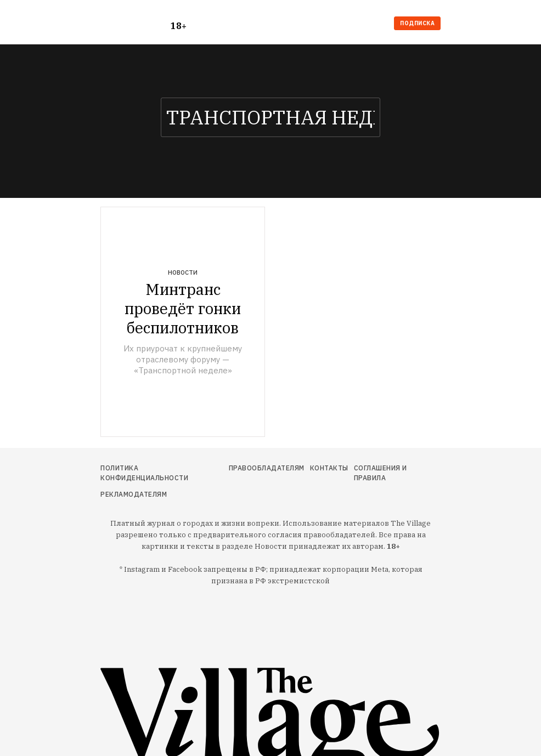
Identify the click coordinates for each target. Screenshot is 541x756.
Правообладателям (267, 468)
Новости (183, 272)
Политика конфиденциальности (144, 473)
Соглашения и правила (381, 473)
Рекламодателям (134, 494)
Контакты (329, 468)
